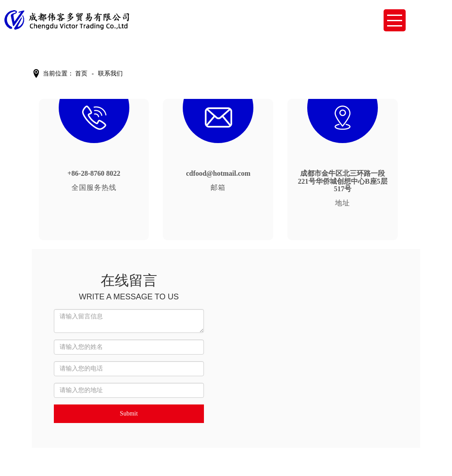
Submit (129, 414)
